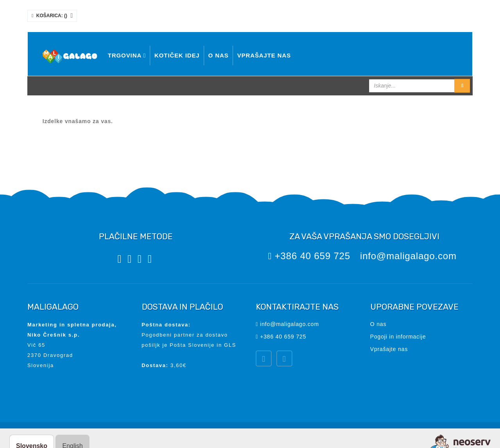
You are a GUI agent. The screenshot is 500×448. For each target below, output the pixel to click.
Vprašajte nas (264, 55)
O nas (218, 55)
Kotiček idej (177, 55)
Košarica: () (52, 16)
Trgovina (127, 55)
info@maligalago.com (408, 256)
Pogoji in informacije (398, 337)
